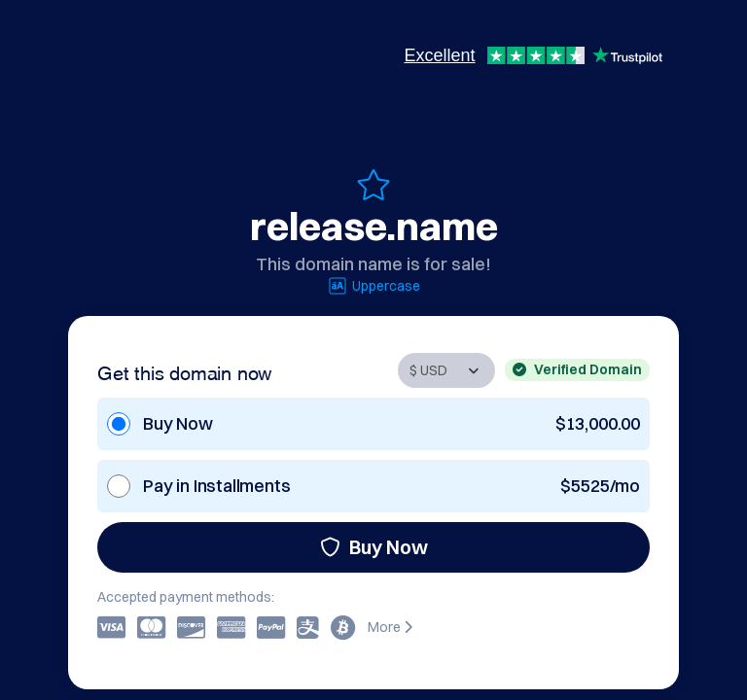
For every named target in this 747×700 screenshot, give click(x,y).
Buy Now (374, 547)
